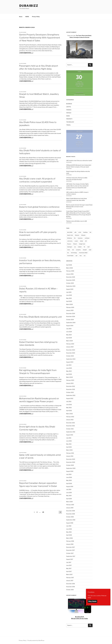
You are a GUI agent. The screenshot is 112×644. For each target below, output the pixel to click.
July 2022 (69, 401)
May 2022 (69, 407)
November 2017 (71, 550)
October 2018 (70, 517)
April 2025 (69, 301)
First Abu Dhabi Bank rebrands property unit (40, 317)
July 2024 (69, 328)
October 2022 (70, 392)
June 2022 (69, 404)
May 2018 (69, 532)
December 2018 (71, 510)
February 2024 (70, 344)
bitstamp (70, 238)
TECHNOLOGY (70, 122)
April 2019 (69, 498)
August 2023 (70, 362)
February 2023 (70, 380)
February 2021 (70, 453)
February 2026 (70, 271)
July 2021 (69, 438)
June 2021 (69, 441)
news (69, 250)
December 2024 (71, 313)
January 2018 (70, 544)
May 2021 (69, 444)
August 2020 (70, 471)
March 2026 (70, 268)
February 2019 (70, 504)
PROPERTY (69, 119)
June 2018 (69, 529)
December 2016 (71, 583)
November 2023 (71, 353)
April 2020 (69, 483)
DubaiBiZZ (29, 6)
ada (75, 232)
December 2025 (71, 277)
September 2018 (71, 520)
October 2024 (70, 319)
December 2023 (71, 350)
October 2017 (70, 553)
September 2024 (71, 322)
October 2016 (70, 589)
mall (88, 247)
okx (73, 250)
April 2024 (69, 338)
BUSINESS (69, 103)
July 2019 (69, 489)
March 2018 (69, 538)
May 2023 (69, 371)
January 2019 (70, 507)
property (78, 250)
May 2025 (69, 298)
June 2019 (69, 492)
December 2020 (71, 459)
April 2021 (69, 447)
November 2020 (71, 462)
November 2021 (71, 426)
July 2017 (69, 562)
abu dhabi (70, 232)
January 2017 (70, 580)
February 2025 (70, 307)
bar (90, 232)
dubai (81, 241)
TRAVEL (69, 125)
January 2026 (70, 274)
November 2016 (71, 586)
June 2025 (69, 295)
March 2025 (70, 304)
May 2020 (69, 480)
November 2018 (71, 514)
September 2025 (71, 286)
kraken (80, 247)
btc (75, 238)
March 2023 (70, 377)
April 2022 (69, 410)
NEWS (27, 16)
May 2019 (69, 495)
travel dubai (70, 255)
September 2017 (71, 556)
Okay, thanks (92, 601)
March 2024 (70, 341)
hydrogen (70, 247)
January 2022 (70, 419)
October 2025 (70, 283)
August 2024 (70, 325)
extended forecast (80, 92)
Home (21, 16)
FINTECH (69, 113)
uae (76, 255)
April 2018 (69, 535)
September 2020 (71, 468)
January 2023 (70, 383)
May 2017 (69, 568)
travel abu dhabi (83, 252)
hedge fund (82, 244)
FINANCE (69, 110)
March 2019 (69, 501)
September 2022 (71, 395)
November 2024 (71, 316)
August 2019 (70, 486)
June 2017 (69, 565)
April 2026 (69, 265)
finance (69, 244)
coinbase (87, 238)
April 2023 (69, 374)
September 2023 (71, 359)
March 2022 (69, 413)
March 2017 (69, 574)
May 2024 (69, 335)
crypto (76, 241)
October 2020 (70, 465)
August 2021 (70, 435)
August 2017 (70, 559)
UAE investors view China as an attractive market (79, 160)
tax (68, 252)
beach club (70, 235)
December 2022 (71, 386)
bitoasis (83, 235)
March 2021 (69, 450)
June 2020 (69, 477)
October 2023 (70, 356)
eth (86, 241)
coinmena (70, 241)
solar (90, 250)
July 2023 (69, 365)
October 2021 (70, 429)
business (80, 238)
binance (77, 235)
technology (74, 252)
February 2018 (70, 541)
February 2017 (70, 577)
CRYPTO (69, 107)
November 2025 (71, 280)
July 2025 (69, 292)
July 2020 (69, 474)
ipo (75, 247)
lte (84, 247)
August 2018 (70, 523)
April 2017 (69, 571)
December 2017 (70, 547)
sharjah (85, 250)
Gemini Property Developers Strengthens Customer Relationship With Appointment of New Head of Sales (40, 37)
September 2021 (71, 432)
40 (44, 512)
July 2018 (69, 526)
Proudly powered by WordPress (36, 640)
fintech (75, 244)
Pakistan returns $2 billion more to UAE (77, 221)
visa (81, 255)
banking (85, 232)
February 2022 (70, 416)
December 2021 (70, 423)
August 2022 (70, 398)
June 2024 (69, 331)
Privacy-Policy (36, 16)
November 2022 (71, 389)
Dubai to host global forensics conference (39, 207)
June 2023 (69, 368)
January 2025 (70, 310)
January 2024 (70, 347)
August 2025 (70, 289)
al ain (80, 232)
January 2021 (70, 456)
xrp (85, 255)
